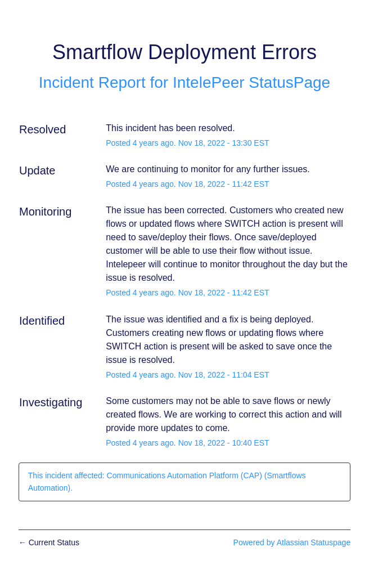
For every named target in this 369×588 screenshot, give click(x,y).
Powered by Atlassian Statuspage (292, 542)
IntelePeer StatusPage (251, 82)
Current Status (49, 542)
